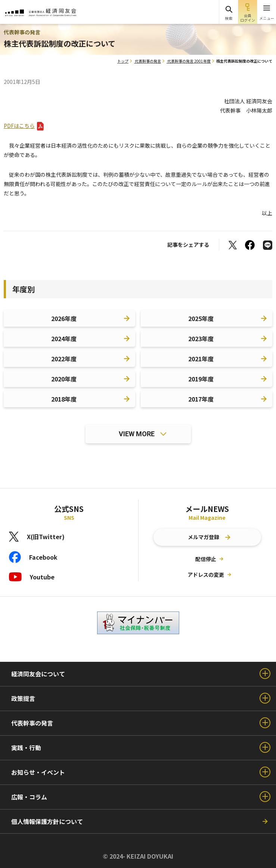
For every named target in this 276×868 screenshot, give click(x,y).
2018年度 (64, 399)
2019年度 (201, 379)
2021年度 (201, 359)
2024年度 (64, 339)
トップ (123, 61)
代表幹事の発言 (148, 61)
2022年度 (64, 359)
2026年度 (64, 318)
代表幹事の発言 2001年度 (189, 61)
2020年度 (64, 379)
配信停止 (206, 559)
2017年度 (201, 399)
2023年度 (201, 339)
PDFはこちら (19, 126)
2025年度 (201, 318)
